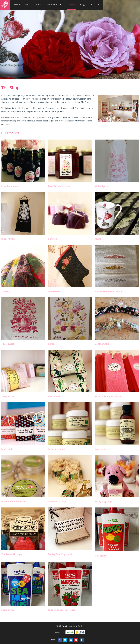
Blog (82, 5)
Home (17, 5)
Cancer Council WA (80, 632)
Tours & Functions (54, 5)
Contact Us (94, 5)
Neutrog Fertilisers (70, 632)
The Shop (71, 5)
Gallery (37, 5)
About (27, 5)
